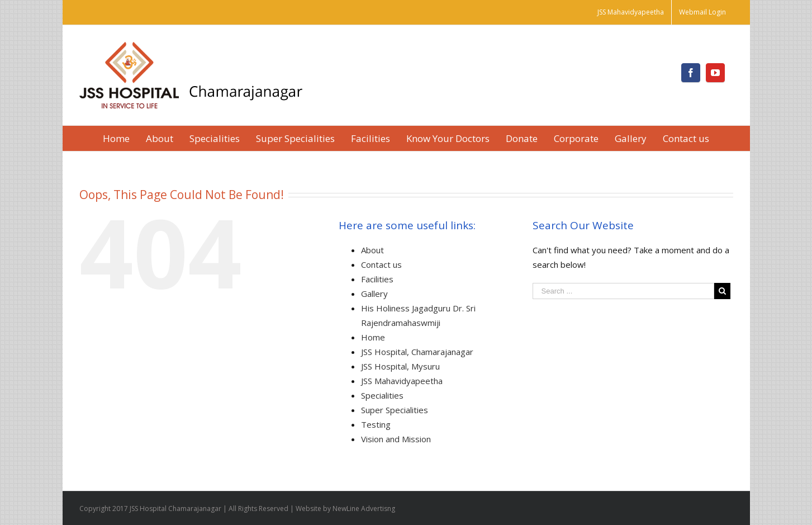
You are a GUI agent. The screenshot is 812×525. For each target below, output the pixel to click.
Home (373, 337)
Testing (376, 424)
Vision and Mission (396, 439)
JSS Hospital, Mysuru (400, 366)
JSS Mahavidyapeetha (402, 381)
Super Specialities (395, 410)
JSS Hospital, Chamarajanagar (417, 352)
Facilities (377, 279)
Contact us (381, 264)
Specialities (382, 395)
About (372, 250)
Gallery (374, 294)
